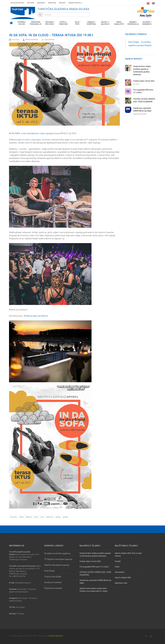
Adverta (29, 517)
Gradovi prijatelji (75, 3)
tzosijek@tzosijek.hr (23, 583)
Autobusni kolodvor (53, 582)
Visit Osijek (20, 607)
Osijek (21, 517)
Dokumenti (41, 3)
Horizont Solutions (56, 636)
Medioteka (52, 3)
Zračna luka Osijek (53, 576)
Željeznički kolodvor (53, 588)
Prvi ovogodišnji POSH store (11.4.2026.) (94, 567)
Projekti (62, 3)
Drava (36, 517)
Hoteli (117, 567)
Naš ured (31, 3)
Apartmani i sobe (121, 583)
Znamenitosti (120, 572)
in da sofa (13, 517)
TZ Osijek (20, 613)
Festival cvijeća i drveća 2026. (144, 81)
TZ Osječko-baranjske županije (58, 559)
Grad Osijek (50, 571)
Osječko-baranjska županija (57, 565)
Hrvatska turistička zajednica (57, 553)
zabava (58, 517)
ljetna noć (50, 517)
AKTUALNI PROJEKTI (17, 3)
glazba (65, 517)
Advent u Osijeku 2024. (123, 577)
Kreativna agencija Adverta (36, 316)
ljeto (42, 517)
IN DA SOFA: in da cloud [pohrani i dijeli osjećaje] (31, 133)
